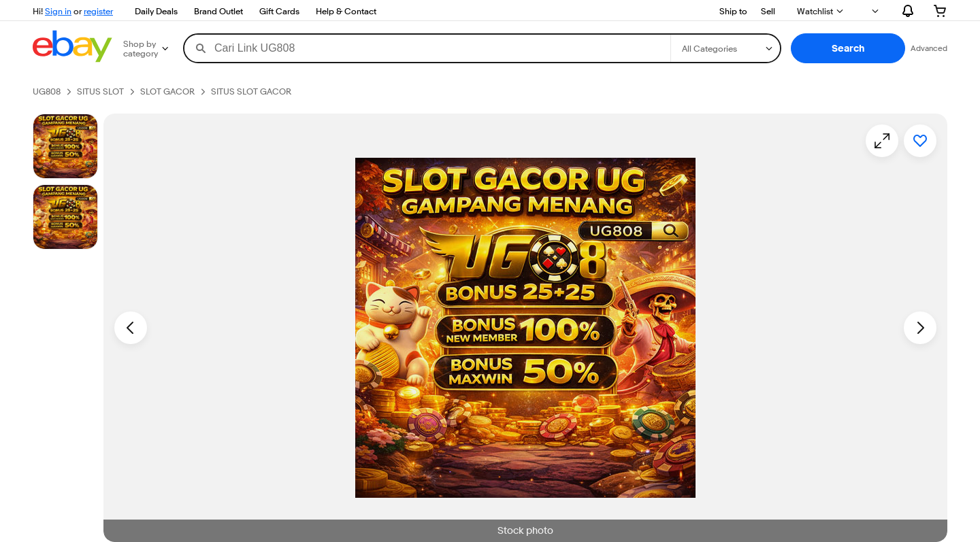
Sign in (58, 11)
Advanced (929, 48)
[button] (848, 48)
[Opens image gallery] (882, 141)
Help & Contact (346, 11)
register (98, 11)
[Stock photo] (65, 146)
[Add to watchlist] (920, 141)
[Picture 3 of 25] (65, 217)
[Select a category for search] (725, 48)
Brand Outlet (218, 11)
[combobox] (427, 48)
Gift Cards (279, 11)
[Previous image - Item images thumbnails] (131, 328)
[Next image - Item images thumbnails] (920, 328)
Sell (768, 11)
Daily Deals (156, 11)
